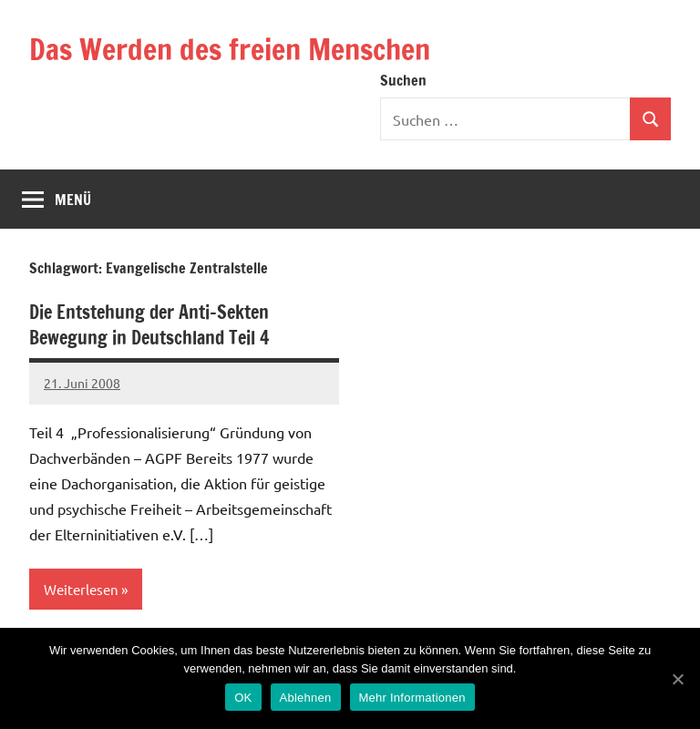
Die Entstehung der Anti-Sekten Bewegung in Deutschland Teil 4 (149, 325)
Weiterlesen (81, 589)
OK (243, 698)
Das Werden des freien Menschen (230, 49)
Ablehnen (306, 698)
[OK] (677, 679)
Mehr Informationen (412, 698)
